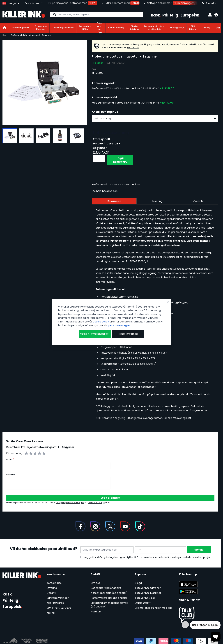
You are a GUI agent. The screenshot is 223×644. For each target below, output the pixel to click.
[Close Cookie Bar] (168, 302)
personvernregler (119, 325)
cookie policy (101, 322)
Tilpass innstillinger (128, 334)
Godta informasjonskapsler (95, 334)
